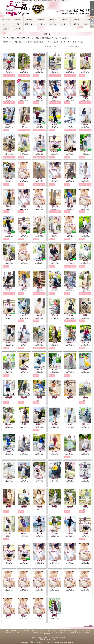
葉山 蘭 (39, 533)
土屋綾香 (9, 233)
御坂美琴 (55, 451)
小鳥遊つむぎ (9, 424)
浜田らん (39, 506)
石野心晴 (70, 152)
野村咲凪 (9, 70)
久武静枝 (39, 288)
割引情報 (29, 24)
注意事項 (6, 29)
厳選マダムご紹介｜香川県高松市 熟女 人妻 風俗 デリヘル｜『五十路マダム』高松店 (47, 9)
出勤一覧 (53, 20)
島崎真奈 (9, 97)
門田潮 (24, 97)
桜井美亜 (9, 261)
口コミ (88, 24)
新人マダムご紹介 (41, 20)
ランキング (18, 24)
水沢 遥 (39, 370)
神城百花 (70, 533)
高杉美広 (55, 424)
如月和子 (39, 397)
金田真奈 (85, 233)
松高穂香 (24, 506)
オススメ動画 (88, 20)
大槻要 (39, 451)
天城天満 (85, 479)
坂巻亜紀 (70, 70)
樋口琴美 (9, 506)
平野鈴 (9, 560)
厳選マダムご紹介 (65, 20)
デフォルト (18, 42)
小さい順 (55, 42)
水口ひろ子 (70, 261)
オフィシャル (41, 24)
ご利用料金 (53, 24)
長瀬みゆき (24, 342)
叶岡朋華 (70, 588)
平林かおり (55, 533)
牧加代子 (39, 179)
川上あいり (85, 70)
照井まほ (55, 370)
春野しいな (85, 288)
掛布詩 (70, 424)
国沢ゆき (24, 451)
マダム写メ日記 (76, 20)
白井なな (9, 533)
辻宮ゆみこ (70, 97)
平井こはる (24, 479)
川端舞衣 (55, 288)
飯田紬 (39, 124)
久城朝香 (85, 370)
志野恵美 (24, 533)
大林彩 (24, 315)
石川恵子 (70, 233)
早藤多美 (9, 615)
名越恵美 (70, 397)
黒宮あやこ (55, 560)
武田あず (24, 179)
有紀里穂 (85, 124)
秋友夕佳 (39, 342)
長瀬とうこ (24, 397)
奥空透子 (55, 179)
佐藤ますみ (39, 479)
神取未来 (70, 315)
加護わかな (85, 424)
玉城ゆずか (70, 479)
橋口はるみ (39, 261)
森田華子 (85, 261)
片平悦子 (70, 124)
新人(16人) (55, 38)
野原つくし (39, 588)
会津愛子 (9, 342)
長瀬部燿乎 (70, 560)
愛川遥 (24, 424)
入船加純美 (85, 560)
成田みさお (70, 179)
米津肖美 (85, 206)
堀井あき (70, 451)
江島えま (24, 615)
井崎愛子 (85, 588)
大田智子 (55, 97)
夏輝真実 (85, 97)
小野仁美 (24, 288)
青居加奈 (24, 70)
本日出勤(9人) (46, 38)
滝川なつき (39, 206)
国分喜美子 (24, 152)
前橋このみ (24, 233)
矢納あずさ (9, 370)
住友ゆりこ (55, 588)
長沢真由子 (24, 588)
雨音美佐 (70, 342)
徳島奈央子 (9, 179)
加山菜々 (9, 451)
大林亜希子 (55, 233)
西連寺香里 (55, 70)
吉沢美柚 (39, 615)
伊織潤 (85, 506)
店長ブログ (18, 29)
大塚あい (24, 560)
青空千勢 (55, 397)
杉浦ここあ (85, 342)
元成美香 (24, 124)
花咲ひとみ (55, 206)
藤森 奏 (55, 342)
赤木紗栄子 (55, 479)
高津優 (85, 315)
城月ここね (24, 261)
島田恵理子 (39, 424)
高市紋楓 (39, 560)
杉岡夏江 (55, 615)
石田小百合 (70, 506)
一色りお (85, 397)
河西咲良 (39, 97)
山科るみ (85, 152)
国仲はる (9, 315)
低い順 (36, 42)
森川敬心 (55, 124)
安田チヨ (9, 124)
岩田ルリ (39, 233)
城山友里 (39, 315)
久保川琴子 (9, 479)
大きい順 (62, 42)
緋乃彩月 (24, 206)
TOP (6, 20)
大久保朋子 (9, 397)
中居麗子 (24, 370)
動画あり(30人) (64, 38)
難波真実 (55, 506)
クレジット (65, 24)
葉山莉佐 (55, 261)
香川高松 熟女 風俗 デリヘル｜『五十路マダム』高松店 (45, 642)
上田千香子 (39, 152)
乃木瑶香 (9, 588)
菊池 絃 (9, 206)
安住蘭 (85, 451)
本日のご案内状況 (29, 20)
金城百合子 (55, 152)
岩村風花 (85, 533)
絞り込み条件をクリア (18, 38)
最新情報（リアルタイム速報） (18, 20)
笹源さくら (70, 370)
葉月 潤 (70, 206)
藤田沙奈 (70, 288)
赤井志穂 (85, 179)
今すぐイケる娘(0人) (34, 38)
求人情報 (76, 24)
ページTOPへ (89, 626)
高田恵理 (39, 70)
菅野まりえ (55, 315)
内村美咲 (9, 152)
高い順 (41, 42)
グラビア (6, 24)
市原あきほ (9, 288)
